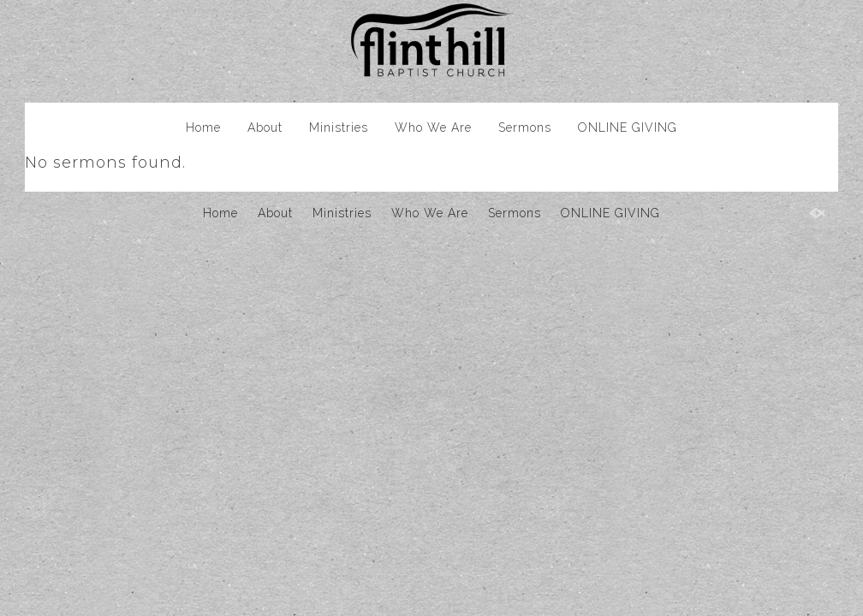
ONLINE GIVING (628, 127)
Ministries (339, 127)
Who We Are (433, 127)
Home (203, 127)
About (265, 127)
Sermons (525, 127)
